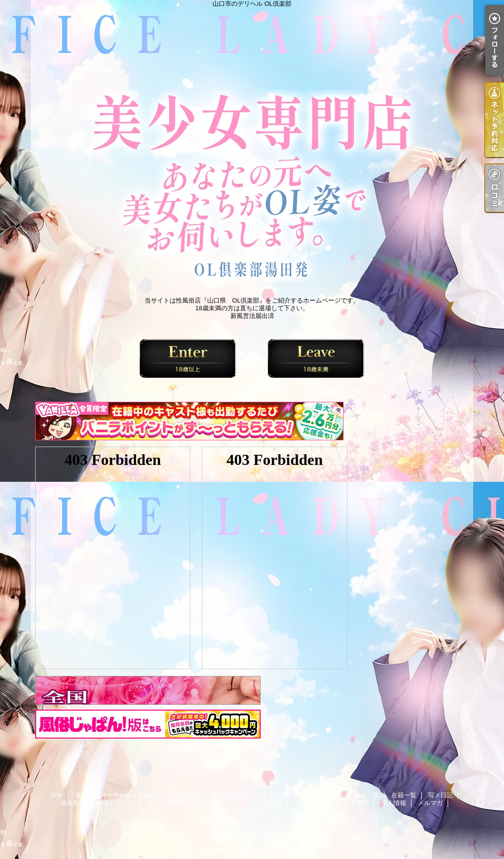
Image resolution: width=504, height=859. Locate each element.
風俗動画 (73, 803)
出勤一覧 (330, 795)
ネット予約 (163, 803)
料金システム (116, 803)
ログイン (351, 811)
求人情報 (394, 803)
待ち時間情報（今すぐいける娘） (259, 795)
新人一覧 (367, 795)
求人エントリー (162, 811)
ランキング (236, 803)
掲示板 (273, 803)
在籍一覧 (404, 795)
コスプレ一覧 (308, 811)
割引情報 (187, 795)
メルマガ (430, 803)
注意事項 (357, 803)
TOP (57, 795)
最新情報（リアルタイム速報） (119, 795)
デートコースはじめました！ (237, 811)
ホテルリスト (313, 803)
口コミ (200, 803)
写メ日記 (440, 795)
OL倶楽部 (242, 850)
